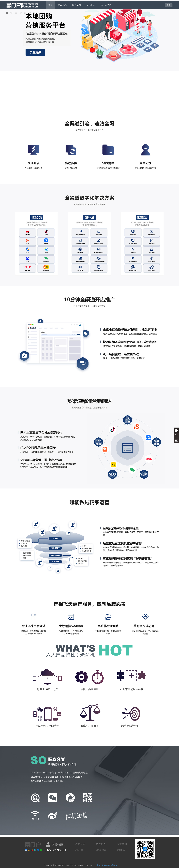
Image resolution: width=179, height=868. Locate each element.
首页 (50, 5)
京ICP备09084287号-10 (107, 865)
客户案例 (77, 5)
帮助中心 (91, 5)
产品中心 (62, 5)
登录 (169, 5)
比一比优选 (106, 5)
